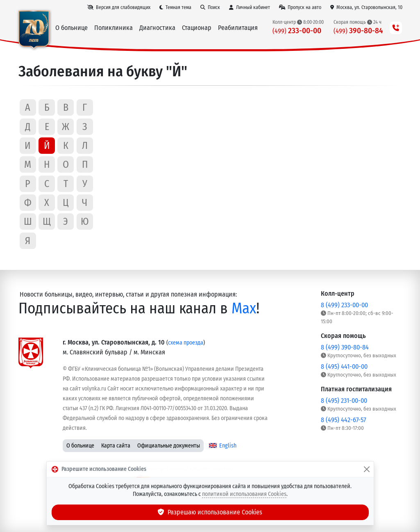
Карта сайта (116, 446)
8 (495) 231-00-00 (344, 401)
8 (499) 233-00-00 (344, 305)
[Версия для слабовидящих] (119, 7)
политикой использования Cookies (244, 494)
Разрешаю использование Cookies (210, 512)
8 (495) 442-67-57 (343, 420)
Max (244, 308)
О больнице (80, 446)
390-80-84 (358, 31)
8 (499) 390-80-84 (345, 347)
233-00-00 (297, 31)
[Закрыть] (367, 469)
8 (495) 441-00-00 (344, 366)
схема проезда (186, 343)
